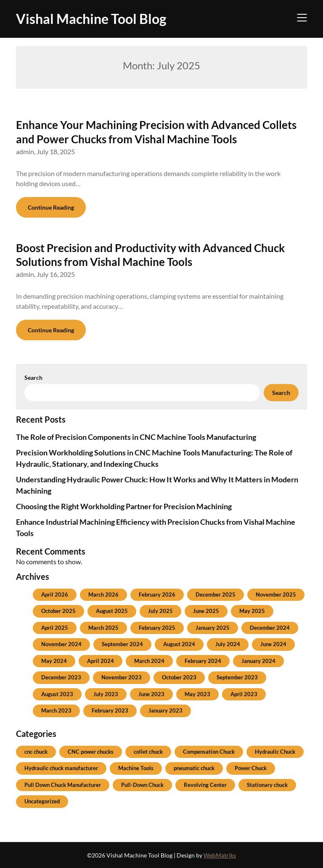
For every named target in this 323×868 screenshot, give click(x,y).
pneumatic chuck (194, 768)
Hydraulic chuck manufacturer (61, 768)
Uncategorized (42, 801)
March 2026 (103, 594)
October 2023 (179, 677)
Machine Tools (136, 768)
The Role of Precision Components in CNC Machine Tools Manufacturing (136, 437)
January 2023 (165, 710)
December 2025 (216, 594)
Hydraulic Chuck (275, 752)
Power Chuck (251, 768)
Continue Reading (51, 207)
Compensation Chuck (209, 752)
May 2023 (197, 694)
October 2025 (58, 611)
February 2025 (157, 628)
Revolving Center (205, 785)
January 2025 (213, 628)
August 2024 (179, 644)
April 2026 (55, 594)
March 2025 (103, 628)
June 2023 (151, 694)
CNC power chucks (91, 752)
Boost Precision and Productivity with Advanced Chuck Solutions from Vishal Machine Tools (150, 255)
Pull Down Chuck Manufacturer (63, 785)
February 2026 (157, 594)
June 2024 (273, 644)
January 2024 (258, 661)
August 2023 (57, 694)
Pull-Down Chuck (142, 785)
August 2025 (112, 611)
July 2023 (106, 694)
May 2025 (252, 611)
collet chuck (148, 752)
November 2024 (61, 644)
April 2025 (55, 628)
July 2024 (228, 644)
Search (33, 377)
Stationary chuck (267, 785)
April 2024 (101, 661)
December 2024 (270, 628)
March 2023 (56, 710)
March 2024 (149, 661)
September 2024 (122, 644)
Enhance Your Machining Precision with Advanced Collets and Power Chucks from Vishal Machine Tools (156, 132)
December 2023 (61, 677)
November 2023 (122, 677)
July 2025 (160, 611)
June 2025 (206, 611)
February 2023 (110, 710)
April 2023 (244, 694)
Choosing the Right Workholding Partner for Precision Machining (124, 506)
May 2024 (54, 661)
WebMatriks (220, 855)
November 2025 (276, 594)
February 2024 (203, 661)
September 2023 (237, 677)
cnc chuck (36, 752)
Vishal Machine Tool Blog (91, 19)
